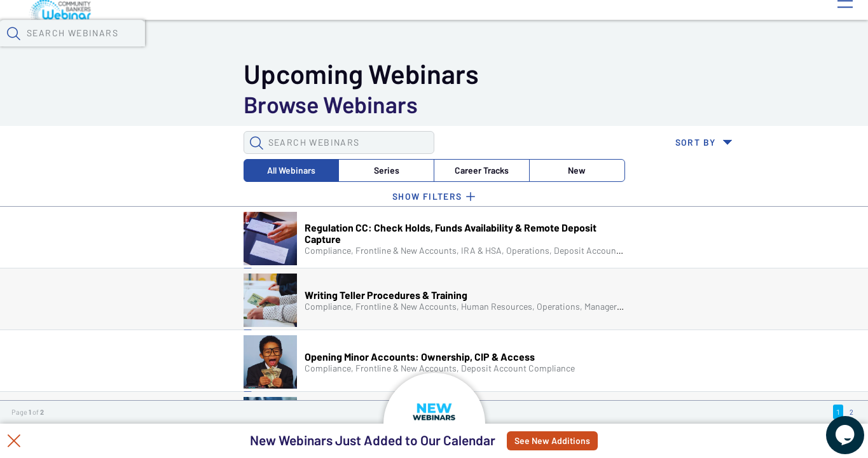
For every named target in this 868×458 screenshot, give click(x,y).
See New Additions (582, 441)
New (334, 104)
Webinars (226, 32)
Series (176, 104)
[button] (713, 31)
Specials (447, 32)
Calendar (296, 32)
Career (255, 104)
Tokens (360, 32)
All (96, 104)
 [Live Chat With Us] (834, 426)
